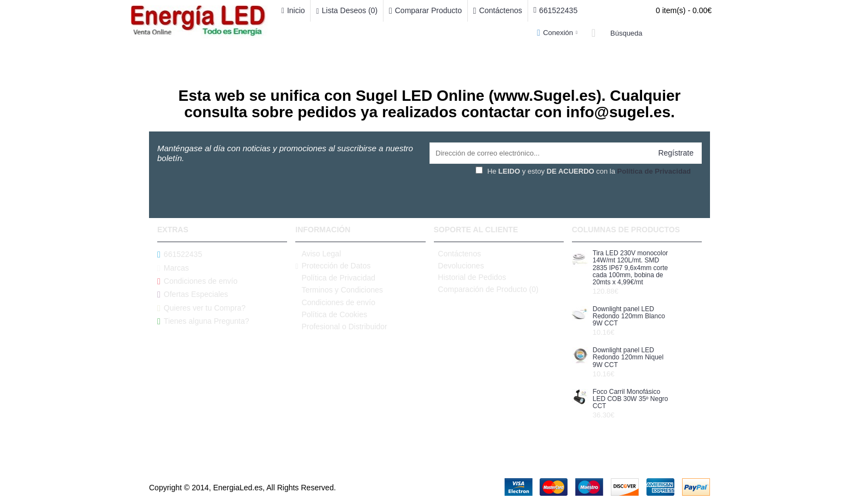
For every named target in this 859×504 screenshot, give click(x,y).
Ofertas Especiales (193, 294)
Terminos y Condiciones (339, 290)
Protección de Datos (333, 266)
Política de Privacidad (335, 278)
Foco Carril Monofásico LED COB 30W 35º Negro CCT (631, 399)
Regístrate (676, 153)
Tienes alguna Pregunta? (203, 321)
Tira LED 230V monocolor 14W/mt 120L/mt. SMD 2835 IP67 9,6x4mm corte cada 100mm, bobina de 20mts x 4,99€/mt (631, 268)
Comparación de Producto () (486, 289)
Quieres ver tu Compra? (201, 308)
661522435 (180, 254)
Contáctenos (457, 254)
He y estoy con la (583, 171)
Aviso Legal (318, 254)
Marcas (173, 268)
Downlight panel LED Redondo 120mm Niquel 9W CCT (628, 357)
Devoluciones (459, 266)
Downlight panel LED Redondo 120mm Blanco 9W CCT (629, 316)
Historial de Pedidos (470, 277)
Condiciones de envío (197, 281)
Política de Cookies (331, 315)
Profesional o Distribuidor (341, 327)
